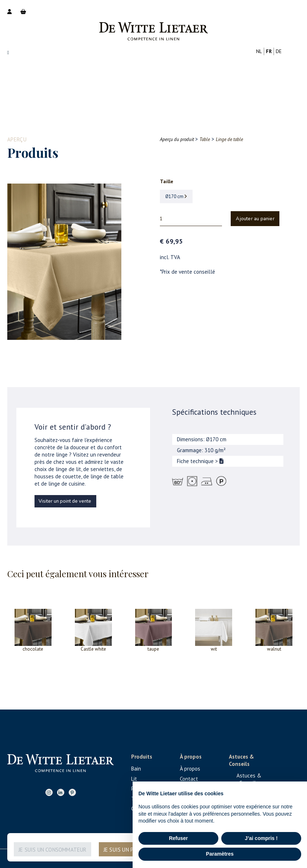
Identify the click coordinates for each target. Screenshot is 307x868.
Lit (134, 779)
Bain (136, 769)
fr (269, 51)
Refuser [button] (178, 838)
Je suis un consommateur (53, 850)
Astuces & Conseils (249, 779)
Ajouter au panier (255, 219)
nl (259, 51)
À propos (190, 769)
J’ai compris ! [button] (261, 838)
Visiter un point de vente (65, 501)
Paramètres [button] (220, 854)
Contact (189, 779)
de (279, 51)
